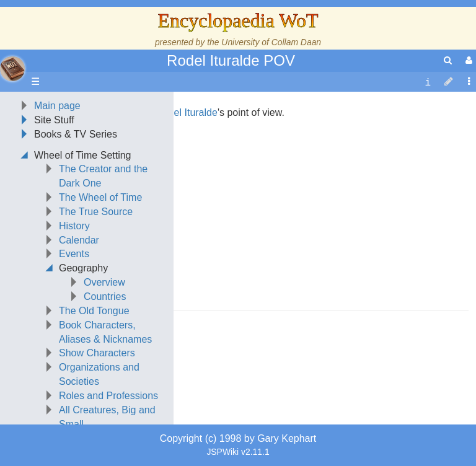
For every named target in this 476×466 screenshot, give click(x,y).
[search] (448, 60)
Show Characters (97, 353)
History (74, 226)
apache (12, 69)
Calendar (79, 240)
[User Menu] (467, 60)
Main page (57, 106)
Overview (104, 282)
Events (74, 254)
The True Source (96, 212)
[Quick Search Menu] (448, 60)
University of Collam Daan (271, 42)
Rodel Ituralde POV (231, 60)
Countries (105, 297)
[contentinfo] (428, 82)
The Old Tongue (94, 311)
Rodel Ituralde (187, 112)
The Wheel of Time (100, 197)
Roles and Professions (108, 396)
